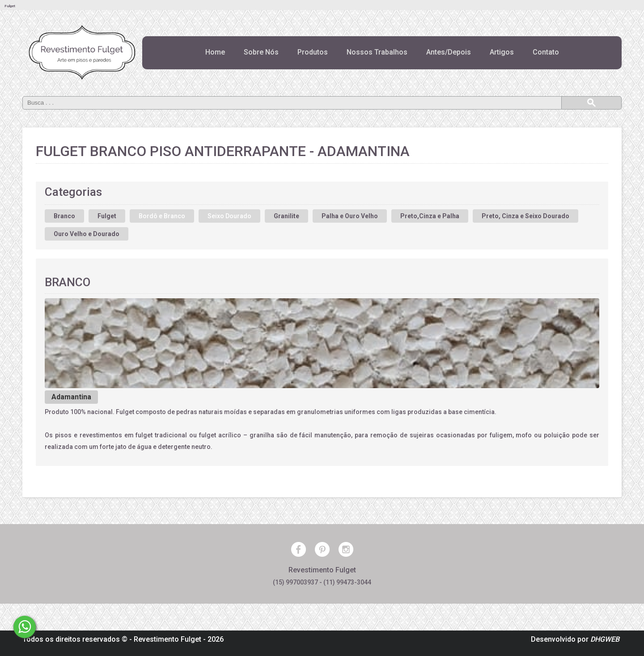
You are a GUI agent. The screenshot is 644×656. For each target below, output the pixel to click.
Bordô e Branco (162, 216)
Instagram (346, 549)
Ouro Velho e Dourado (87, 234)
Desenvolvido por (575, 639)
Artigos (502, 52)
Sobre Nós (261, 52)
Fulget (107, 216)
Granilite (286, 216)
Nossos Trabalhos (377, 52)
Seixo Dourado (229, 216)
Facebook (299, 549)
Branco (64, 216)
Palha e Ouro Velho (350, 216)
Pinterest (322, 549)
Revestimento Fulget (167, 639)
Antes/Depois (449, 52)
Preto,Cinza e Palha (430, 216)
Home (215, 52)
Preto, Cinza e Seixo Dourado (525, 216)
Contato (546, 52)
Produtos (313, 52)
